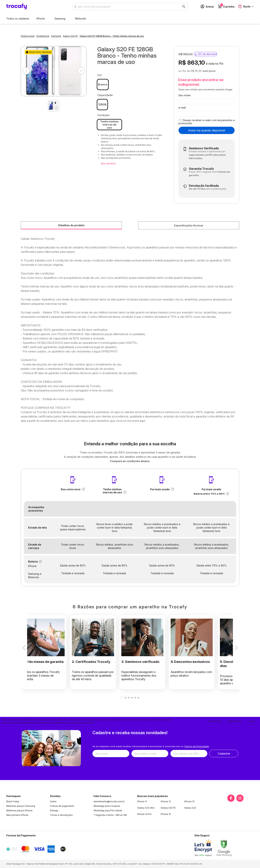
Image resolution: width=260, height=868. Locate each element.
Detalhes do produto (71, 225)
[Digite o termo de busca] (126, 7)
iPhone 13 (189, 801)
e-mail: (182, 108)
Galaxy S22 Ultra (146, 808)
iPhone (41, 19)
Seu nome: (185, 95)
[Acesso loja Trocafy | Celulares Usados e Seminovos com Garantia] (207, 7)
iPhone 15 (166, 814)
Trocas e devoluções (61, 815)
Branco (103, 84)
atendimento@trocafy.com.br (109, 801)
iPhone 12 (166, 801)
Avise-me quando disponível (207, 130)
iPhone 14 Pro (144, 814)
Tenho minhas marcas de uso (109, 125)
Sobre (53, 801)
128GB (102, 104)
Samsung (60, 19)
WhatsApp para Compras (107, 806)
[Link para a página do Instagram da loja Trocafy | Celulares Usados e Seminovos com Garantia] (240, 798)
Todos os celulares (18, 19)
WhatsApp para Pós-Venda (108, 810)
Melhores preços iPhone (19, 810)
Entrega (54, 810)
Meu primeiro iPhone (17, 815)
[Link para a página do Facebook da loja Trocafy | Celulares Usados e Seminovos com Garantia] (231, 798)
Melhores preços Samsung (21, 806)
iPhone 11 (142, 801)
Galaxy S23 (190, 808)
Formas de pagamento (62, 806)
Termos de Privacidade (196, 746)
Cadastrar (224, 754)
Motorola (80, 19)
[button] (83, 489)
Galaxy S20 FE (168, 808)
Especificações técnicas (189, 225)
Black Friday (13, 801)
